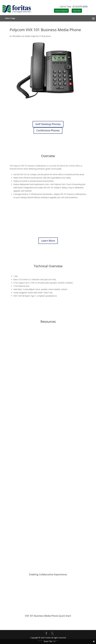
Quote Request (61, 11)
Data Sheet (48, 457)
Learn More (48, 241)
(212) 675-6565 (80, 6)
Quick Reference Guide (48, 491)
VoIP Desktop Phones (48, 124)
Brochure (48, 353)
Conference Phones (48, 130)
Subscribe (77, 11)
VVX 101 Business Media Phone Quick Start (48, 616)
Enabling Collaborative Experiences (48, 574)
